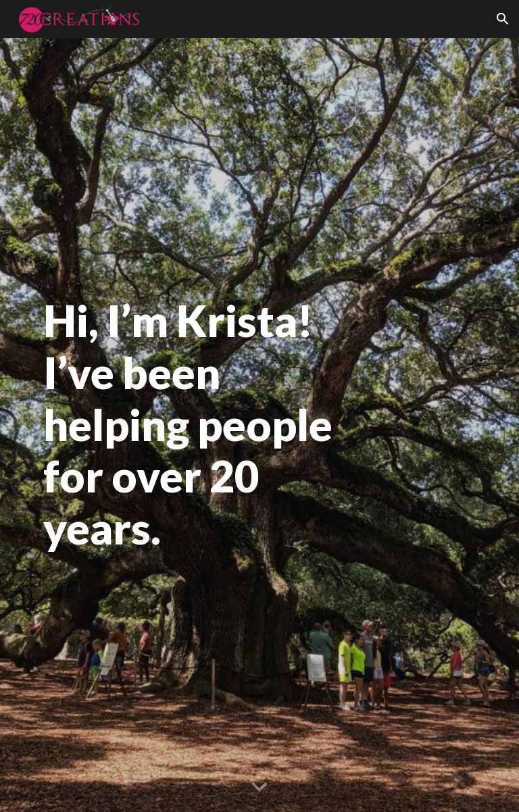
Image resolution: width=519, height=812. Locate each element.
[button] (503, 19)
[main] (202, 425)
